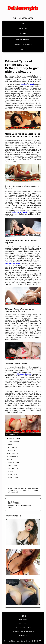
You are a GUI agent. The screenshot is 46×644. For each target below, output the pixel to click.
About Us (23, 29)
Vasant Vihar (13, 478)
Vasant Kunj (13, 475)
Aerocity (11, 444)
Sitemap (38, 641)
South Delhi (13, 469)
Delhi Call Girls (23, 39)
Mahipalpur (12, 457)
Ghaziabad (12, 448)
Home (23, 23)
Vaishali (11, 472)
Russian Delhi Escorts (23, 44)
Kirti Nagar (12, 454)
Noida (10, 460)
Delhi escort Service (23, 374)
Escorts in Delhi (27, 85)
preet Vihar (13, 466)
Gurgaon (11, 451)
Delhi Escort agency (20, 212)
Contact (23, 50)
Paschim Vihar (14, 438)
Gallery (23, 34)
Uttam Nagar (13, 441)
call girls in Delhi (12, 264)
